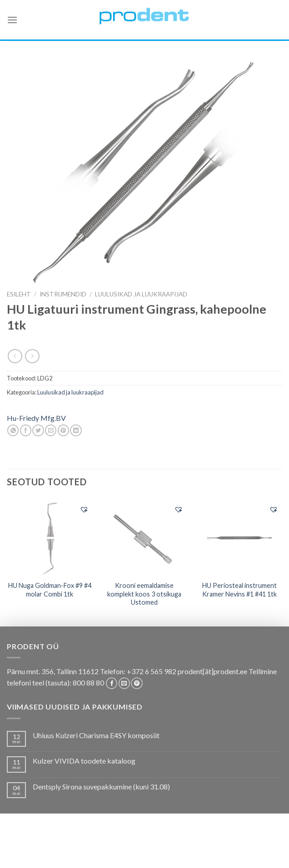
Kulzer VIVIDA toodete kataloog (84, 761)
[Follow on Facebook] (112, 683)
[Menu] (12, 20)
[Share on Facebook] (26, 430)
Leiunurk (184, 853)
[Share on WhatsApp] (13, 430)
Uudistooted (143, 853)
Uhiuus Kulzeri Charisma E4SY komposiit (96, 735)
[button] (84, 509)
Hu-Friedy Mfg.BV (36, 418)
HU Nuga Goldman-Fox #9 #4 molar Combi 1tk (50, 590)
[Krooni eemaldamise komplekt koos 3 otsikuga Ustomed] (144, 538)
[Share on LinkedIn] (76, 430)
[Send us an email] (124, 683)
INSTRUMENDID (63, 294)
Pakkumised (63, 846)
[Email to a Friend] (51, 430)
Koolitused (157, 846)
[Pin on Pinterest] (63, 430)
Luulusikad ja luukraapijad (141, 294)
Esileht (19, 294)
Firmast (105, 853)
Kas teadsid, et (111, 846)
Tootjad (257, 846)
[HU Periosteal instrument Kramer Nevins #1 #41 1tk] (239, 538)
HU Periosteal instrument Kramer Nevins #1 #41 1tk (239, 590)
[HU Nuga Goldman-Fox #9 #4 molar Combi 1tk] (50, 538)
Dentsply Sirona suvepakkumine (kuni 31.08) (101, 787)
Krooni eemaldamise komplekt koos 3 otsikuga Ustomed (144, 594)
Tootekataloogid (210, 846)
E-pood (28, 846)
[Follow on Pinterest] (137, 683)
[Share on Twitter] (38, 430)
